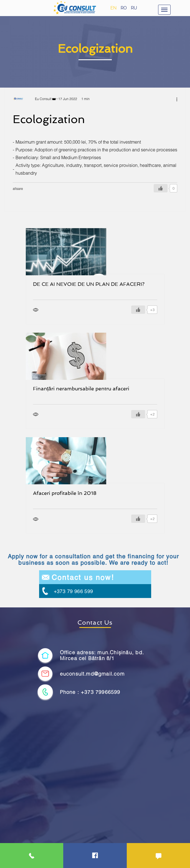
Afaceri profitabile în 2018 (65, 493)
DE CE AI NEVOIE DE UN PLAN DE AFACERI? (89, 284)
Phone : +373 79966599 (90, 692)
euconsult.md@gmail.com (92, 674)
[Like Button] (161, 188)
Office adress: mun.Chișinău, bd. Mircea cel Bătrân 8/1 (102, 656)
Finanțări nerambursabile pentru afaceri (81, 389)
